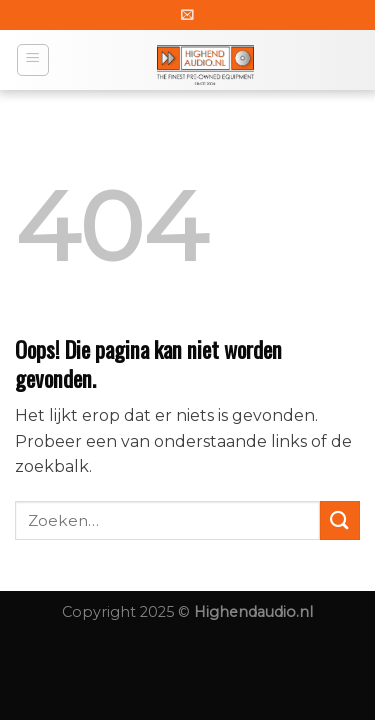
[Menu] (33, 60)
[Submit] (340, 520)
